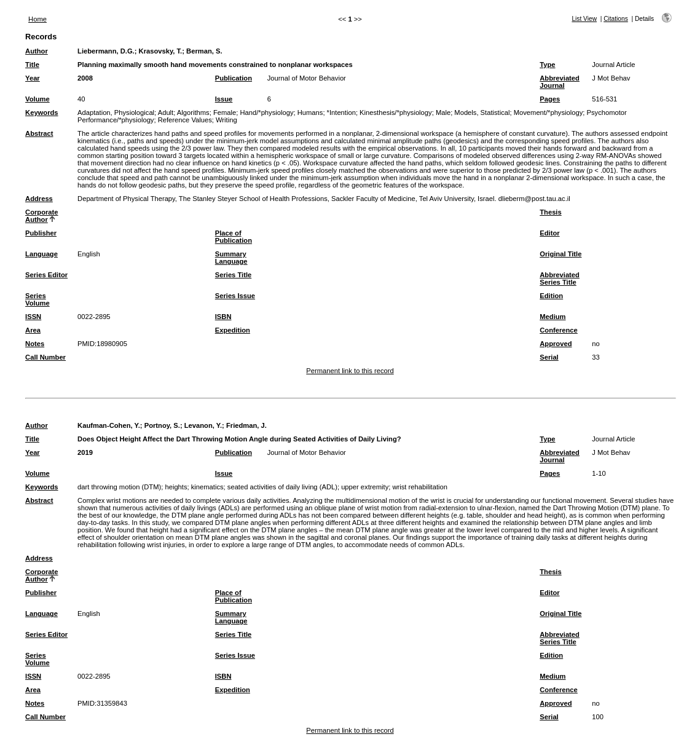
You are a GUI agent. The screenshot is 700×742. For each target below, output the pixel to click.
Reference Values (185, 120)
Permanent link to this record (350, 371)
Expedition (233, 330)
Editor (549, 233)
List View (584, 19)
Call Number (45, 357)
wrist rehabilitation (420, 487)
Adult (166, 112)
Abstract (39, 133)
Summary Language (231, 258)
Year (33, 78)
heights (176, 487)
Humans (310, 112)
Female (225, 112)
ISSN (33, 317)
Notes (35, 344)
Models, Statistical (482, 112)
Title (32, 65)
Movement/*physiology (549, 112)
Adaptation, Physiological (116, 112)
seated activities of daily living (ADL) (282, 487)
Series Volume (37, 299)
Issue (224, 99)
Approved (556, 344)
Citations (616, 19)
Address (39, 199)
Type (547, 65)
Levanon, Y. (203, 425)
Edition (551, 296)
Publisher (41, 233)
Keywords (41, 112)
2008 (85, 78)
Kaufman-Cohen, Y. (109, 425)
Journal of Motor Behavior (307, 78)
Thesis (550, 212)
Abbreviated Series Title (560, 278)
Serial (549, 357)
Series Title (234, 275)
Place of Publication (234, 237)
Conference (559, 330)
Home (37, 19)
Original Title (560, 254)
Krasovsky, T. (161, 51)
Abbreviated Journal (560, 82)
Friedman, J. (246, 425)
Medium (553, 317)
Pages (550, 99)
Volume (37, 99)
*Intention (341, 112)
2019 (85, 452)
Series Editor (46, 275)
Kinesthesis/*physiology (396, 112)
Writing (226, 120)
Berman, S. (204, 51)
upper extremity (365, 487)
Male (443, 112)
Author (37, 51)
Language (41, 254)
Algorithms (193, 112)
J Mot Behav (611, 78)
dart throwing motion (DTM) (119, 487)
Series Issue (235, 296)
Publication (234, 78)
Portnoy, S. (162, 425)
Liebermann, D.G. (106, 51)
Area (33, 330)
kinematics (207, 487)
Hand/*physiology (266, 112)
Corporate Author (41, 216)
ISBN (223, 317)
